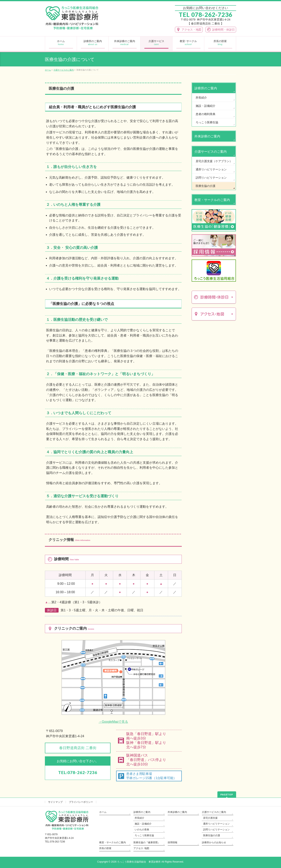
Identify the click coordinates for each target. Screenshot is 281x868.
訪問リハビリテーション (211, 178)
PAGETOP (227, 794)
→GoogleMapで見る (113, 722)
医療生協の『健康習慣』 (147, 842)
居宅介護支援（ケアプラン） (214, 161)
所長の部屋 (105, 848)
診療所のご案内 (206, 88)
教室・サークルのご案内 (212, 200)
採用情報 (173, 842)
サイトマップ (55, 802)
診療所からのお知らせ (214, 842)
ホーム (103, 812)
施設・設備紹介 (206, 106)
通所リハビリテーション (211, 169)
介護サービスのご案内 (211, 152)
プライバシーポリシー (81, 802)
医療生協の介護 (206, 186)
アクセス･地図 (141, 848)
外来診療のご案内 (207, 136)
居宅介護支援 (210, 818)
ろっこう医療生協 (207, 122)
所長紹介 (201, 98)
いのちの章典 (142, 830)
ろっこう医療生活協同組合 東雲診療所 (139, 862)
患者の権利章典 (206, 114)
